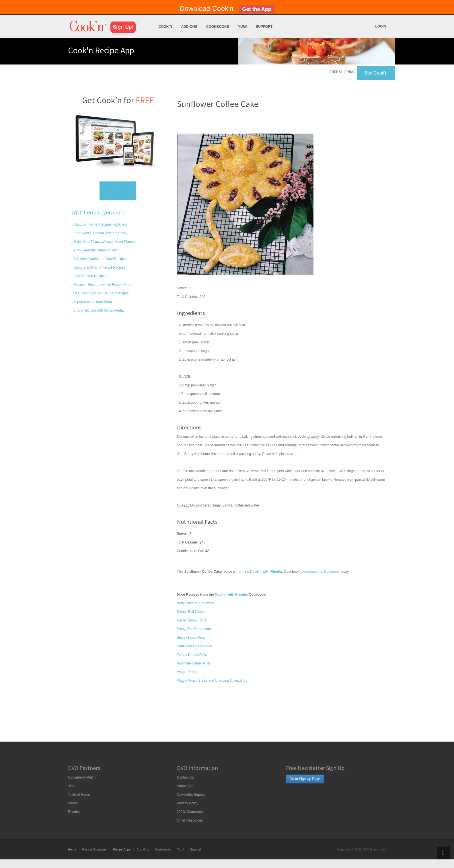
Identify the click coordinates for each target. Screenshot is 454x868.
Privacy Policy (188, 803)
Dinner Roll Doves (191, 612)
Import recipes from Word (92, 302)
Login (381, 26)
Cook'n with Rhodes (231, 595)
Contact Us (185, 777)
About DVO (186, 786)
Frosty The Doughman (194, 629)
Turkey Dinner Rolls (192, 655)
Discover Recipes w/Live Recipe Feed (102, 285)
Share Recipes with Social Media (98, 310)
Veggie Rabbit (188, 672)
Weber (73, 803)
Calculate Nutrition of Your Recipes (100, 259)
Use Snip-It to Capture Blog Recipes (101, 293)
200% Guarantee (190, 812)
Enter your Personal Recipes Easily (100, 233)
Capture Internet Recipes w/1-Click (100, 224)
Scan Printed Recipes (90, 276)
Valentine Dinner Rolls (194, 663)
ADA (72, 786)
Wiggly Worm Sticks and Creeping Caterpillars (212, 681)
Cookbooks (218, 27)
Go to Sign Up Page (305, 779)
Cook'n (165, 27)
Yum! (242, 27)
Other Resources (190, 820)
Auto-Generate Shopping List (95, 250)
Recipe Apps (122, 849)
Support (264, 27)
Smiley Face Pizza (191, 638)
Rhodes (74, 812)
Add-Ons (189, 27)
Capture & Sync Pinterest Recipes (99, 267)
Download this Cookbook (320, 572)
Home (72, 849)
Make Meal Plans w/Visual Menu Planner (104, 242)
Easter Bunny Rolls (192, 620)
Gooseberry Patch (82, 777)
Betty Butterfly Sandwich (196, 603)
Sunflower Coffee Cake (195, 646)
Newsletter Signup (191, 795)
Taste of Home (79, 795)
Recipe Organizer (95, 849)
